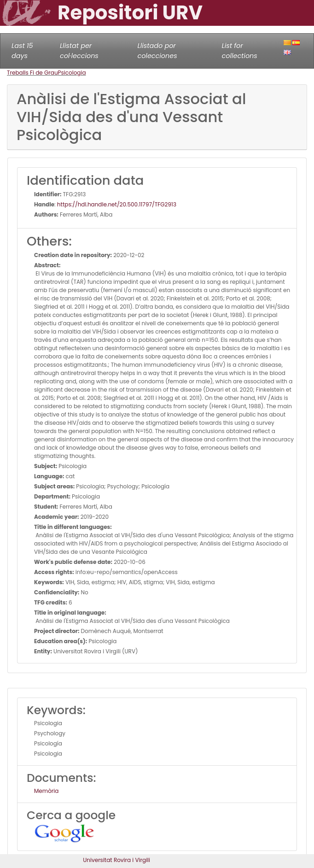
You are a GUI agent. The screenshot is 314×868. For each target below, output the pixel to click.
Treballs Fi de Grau (32, 73)
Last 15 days (22, 51)
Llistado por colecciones (157, 51)
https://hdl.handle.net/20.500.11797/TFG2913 (117, 204)
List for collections (239, 51)
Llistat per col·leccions (79, 51)
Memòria (46, 791)
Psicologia (72, 73)
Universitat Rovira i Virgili (116, 860)
